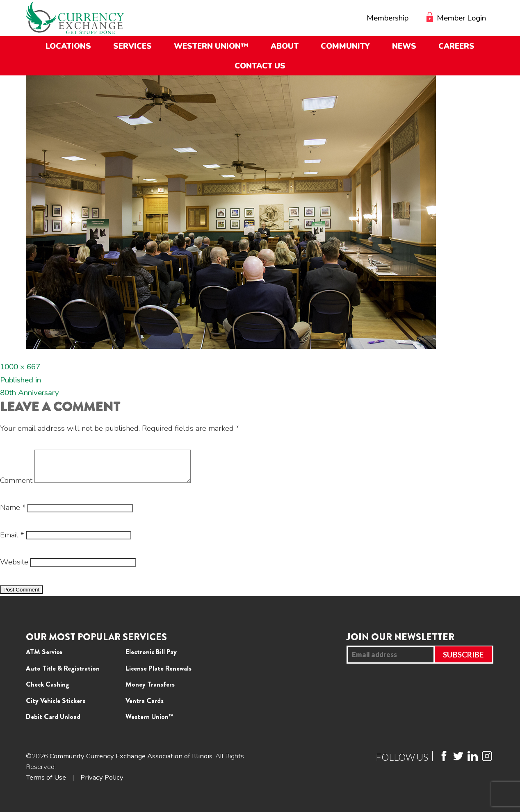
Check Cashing (48, 690)
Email (12, 541)
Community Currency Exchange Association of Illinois (131, 762)
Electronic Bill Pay (151, 658)
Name (13, 514)
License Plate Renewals (159, 674)
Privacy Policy (103, 783)
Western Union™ (149, 723)
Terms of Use (46, 783)
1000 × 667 (20, 367)
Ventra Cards (145, 707)
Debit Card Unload (53, 723)
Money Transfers (150, 690)
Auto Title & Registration (63, 674)
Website (14, 568)
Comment (16, 487)
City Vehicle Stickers (56, 707)
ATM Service (44, 658)
